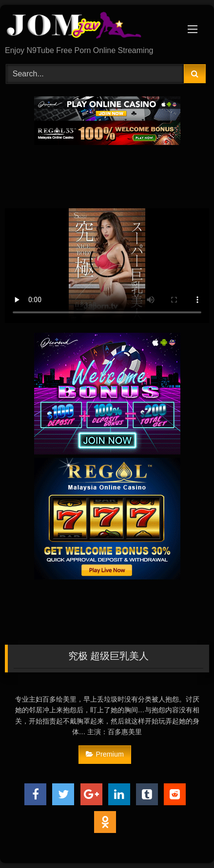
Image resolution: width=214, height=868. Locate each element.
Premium (105, 754)
